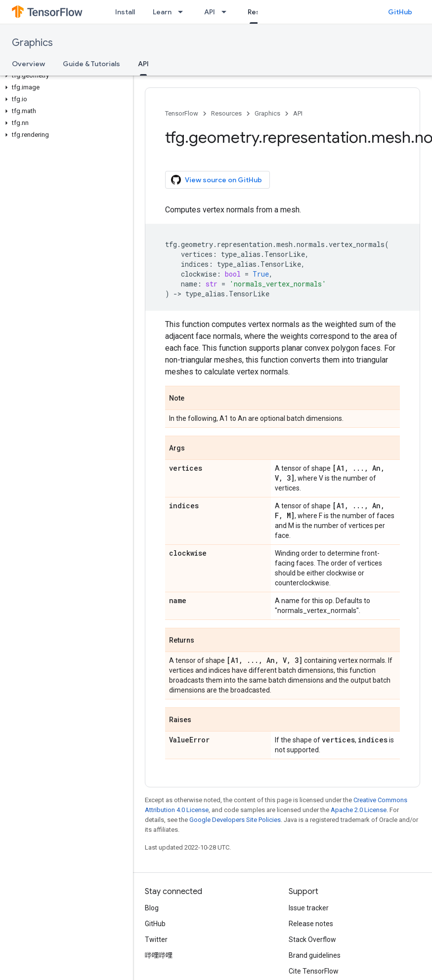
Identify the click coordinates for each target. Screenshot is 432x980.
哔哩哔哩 (159, 955)
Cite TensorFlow (314, 971)
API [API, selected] (143, 64)
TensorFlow (182, 113)
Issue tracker (309, 908)
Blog (152, 908)
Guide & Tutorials (91, 64)
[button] (65, 76)
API (210, 12)
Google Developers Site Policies (235, 820)
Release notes (311, 924)
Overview (28, 64)
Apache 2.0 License (359, 810)
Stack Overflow (312, 939)
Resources (226, 113)
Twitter (156, 939)
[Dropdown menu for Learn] (183, 12)
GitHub (400, 12)
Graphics (32, 43)
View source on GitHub (216, 180)
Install (125, 12)
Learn (162, 12)
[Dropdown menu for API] (227, 12)
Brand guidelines (315, 955)
